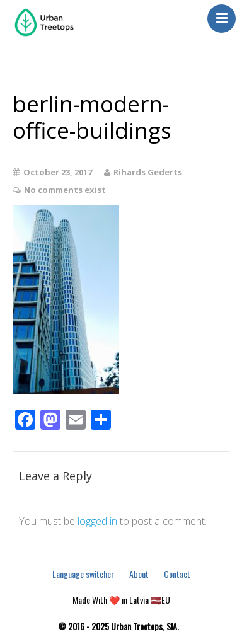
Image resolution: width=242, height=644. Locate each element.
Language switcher (83, 574)
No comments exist (65, 190)
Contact (177, 574)
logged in (97, 521)
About (139, 574)
